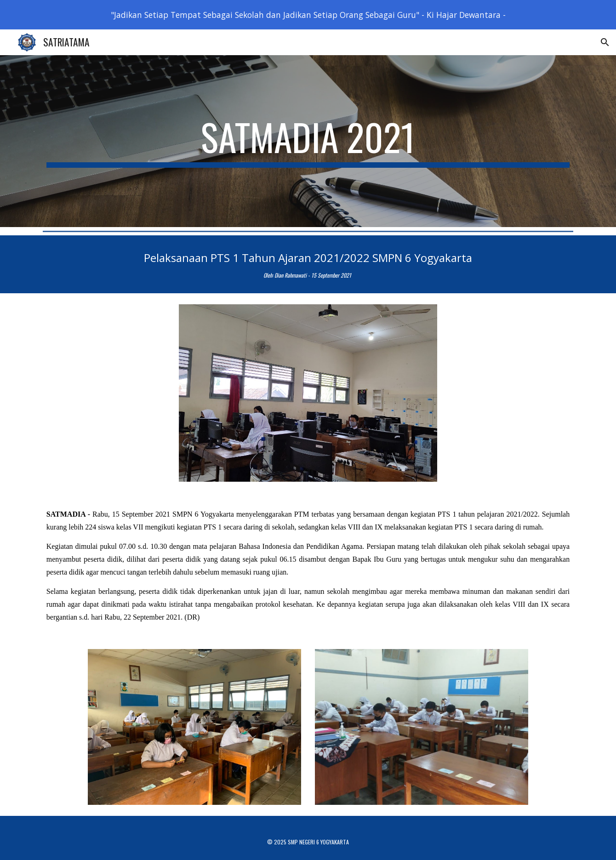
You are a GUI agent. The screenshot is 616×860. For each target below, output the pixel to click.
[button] (605, 42)
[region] (308, 15)
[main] (308, 141)
